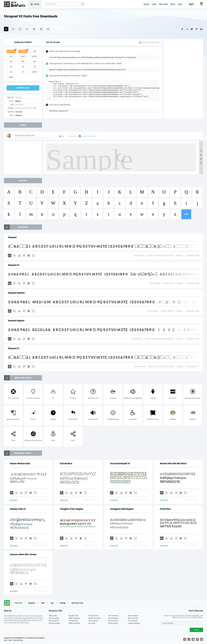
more (186, 214)
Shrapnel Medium (16, 293)
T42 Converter (113, 621)
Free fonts (16, 4)
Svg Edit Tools (74, 616)
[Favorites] (13, 29)
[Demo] (20, 29)
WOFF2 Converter (95, 618)
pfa (23, 62)
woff (23, 57)
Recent (146, 4)
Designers (32, 603)
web (23, 51)
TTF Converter (93, 616)
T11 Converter (133, 621)
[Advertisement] (183, 79)
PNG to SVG (53, 616)
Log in (191, 4)
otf (11, 62)
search (83, 4)
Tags (52, 603)
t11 (23, 72)
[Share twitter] (192, 29)
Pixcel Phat (165, 509)
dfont (35, 72)
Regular (18, 101)
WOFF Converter (74, 618)
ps (23, 67)
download (23, 88)
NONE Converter (74, 623)
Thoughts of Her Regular (72, 509)
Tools (180, 4)
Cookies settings (134, 623)
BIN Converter (133, 618)
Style (43, 603)
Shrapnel (19, 115)
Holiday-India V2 (18, 509)
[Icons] (41, 29)
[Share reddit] (187, 29)
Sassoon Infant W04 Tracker (23, 554)
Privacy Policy (113, 623)
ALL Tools (92, 623)
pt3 (11, 67)
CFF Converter (93, 621)
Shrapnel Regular (16, 321)
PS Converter (73, 621)
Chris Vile (19, 112)
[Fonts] (48, 29)
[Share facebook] (182, 29)
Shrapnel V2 (14, 265)
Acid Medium (66, 464)
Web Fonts (19, 603)
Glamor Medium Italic (20, 464)
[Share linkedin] (201, 29)
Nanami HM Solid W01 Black (173, 464)
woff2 (35, 57)
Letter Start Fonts (77, 603)
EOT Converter (54, 618)
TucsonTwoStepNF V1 (120, 464)
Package (63, 603)
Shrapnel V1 (14, 348)
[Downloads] (19, 256)
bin (35, 62)
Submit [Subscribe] (196, 630)
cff (35, 67)
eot (11, 57)
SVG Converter (133, 616)
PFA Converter (113, 618)
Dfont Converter (55, 623)
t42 (11, 72)
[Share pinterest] (197, 29)
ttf (11, 51)
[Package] (34, 29)
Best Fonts (164, 4)
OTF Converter (113, 616)
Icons (154, 4)
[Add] (6, 29)
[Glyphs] (27, 29)
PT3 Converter (54, 621)
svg (35, 51)
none (11, 77)
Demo (173, 4)
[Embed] (29, 256)
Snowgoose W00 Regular (122, 509)
